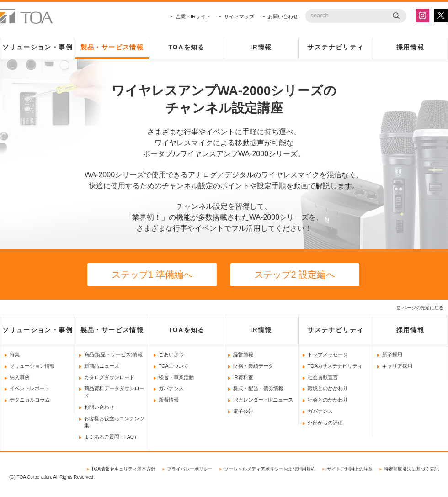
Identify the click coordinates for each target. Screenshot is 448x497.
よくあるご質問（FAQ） (112, 437)
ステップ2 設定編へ (295, 275)
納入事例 (20, 377)
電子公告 (243, 411)
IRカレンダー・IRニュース (263, 400)
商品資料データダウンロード (114, 392)
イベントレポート (30, 388)
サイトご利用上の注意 (350, 469)
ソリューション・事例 (37, 47)
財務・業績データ (253, 366)
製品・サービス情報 (112, 47)
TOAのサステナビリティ (335, 366)
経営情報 (243, 354)
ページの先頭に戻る (423, 308)
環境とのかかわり (328, 388)
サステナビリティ (335, 47)
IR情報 (261, 47)
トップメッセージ (328, 354)
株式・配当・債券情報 (258, 388)
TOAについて (173, 366)
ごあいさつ (171, 354)
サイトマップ (239, 16)
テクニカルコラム (30, 400)
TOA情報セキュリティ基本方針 (123, 469)
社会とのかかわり (328, 400)
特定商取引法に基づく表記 (411, 469)
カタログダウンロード (109, 377)
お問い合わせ (283, 16)
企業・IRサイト (193, 16)
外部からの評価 (325, 423)
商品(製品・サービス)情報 (113, 354)
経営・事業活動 (176, 377)
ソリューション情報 (32, 366)
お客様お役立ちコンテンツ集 (114, 422)
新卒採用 (392, 354)
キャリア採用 (397, 366)
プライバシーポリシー (190, 469)
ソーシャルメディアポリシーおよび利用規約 (270, 469)
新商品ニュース (102, 366)
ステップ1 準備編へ (152, 275)
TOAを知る (187, 47)
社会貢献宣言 (323, 377)
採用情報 (411, 47)
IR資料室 (243, 377)
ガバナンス (171, 388)
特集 (15, 354)
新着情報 (169, 400)
